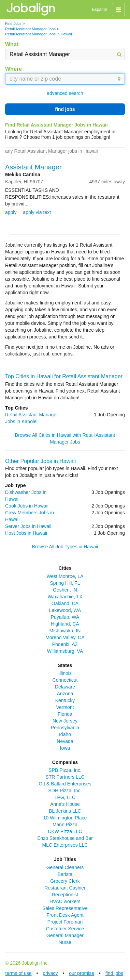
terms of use (18, 973)
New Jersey (65, 721)
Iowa (65, 748)
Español (99, 10)
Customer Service (65, 929)
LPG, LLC (65, 797)
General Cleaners (65, 867)
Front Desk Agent (65, 915)
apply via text (37, 212)
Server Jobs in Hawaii (28, 526)
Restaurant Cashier (65, 888)
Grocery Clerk (65, 881)
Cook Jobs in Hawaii (27, 506)
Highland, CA (65, 624)
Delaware (65, 687)
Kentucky (65, 700)
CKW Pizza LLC (65, 831)
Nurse (65, 942)
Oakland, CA (65, 603)
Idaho (65, 734)
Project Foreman (65, 922)
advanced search (65, 93)
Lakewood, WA (65, 610)
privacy (50, 973)
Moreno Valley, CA (65, 637)
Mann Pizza (65, 825)
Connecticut (65, 680)
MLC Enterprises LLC (65, 845)
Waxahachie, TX (65, 597)
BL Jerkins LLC (65, 811)
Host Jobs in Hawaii (26, 533)
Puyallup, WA (65, 617)
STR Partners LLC (65, 777)
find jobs (65, 109)
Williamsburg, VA (65, 651)
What (12, 44)
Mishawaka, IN (65, 631)
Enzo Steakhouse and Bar (65, 838)
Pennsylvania (65, 728)
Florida (65, 714)
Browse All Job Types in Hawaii (65, 547)
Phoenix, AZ (65, 644)
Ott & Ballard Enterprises (65, 784)
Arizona (65, 694)
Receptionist (65, 895)
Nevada (65, 741)
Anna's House (65, 804)
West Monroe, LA (65, 576)
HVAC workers (65, 901)
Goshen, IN (65, 590)
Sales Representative (65, 908)
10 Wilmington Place (65, 818)
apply (11, 212)
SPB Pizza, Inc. (65, 770)
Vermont (65, 707)
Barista (65, 874)
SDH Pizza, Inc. (65, 791)
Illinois (65, 673)
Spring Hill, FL (65, 583)
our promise (82, 973)
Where (13, 69)
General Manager (65, 935)
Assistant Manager (33, 167)
